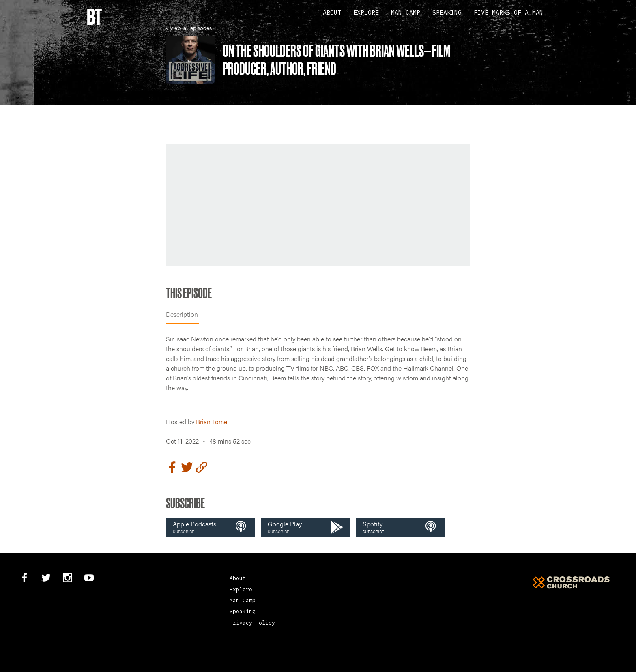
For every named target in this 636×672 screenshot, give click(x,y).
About (332, 12)
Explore (366, 12)
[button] (211, 527)
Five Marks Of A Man (508, 12)
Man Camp (406, 12)
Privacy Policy (252, 623)
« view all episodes (189, 28)
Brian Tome (212, 422)
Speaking (447, 12)
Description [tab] (182, 314)
